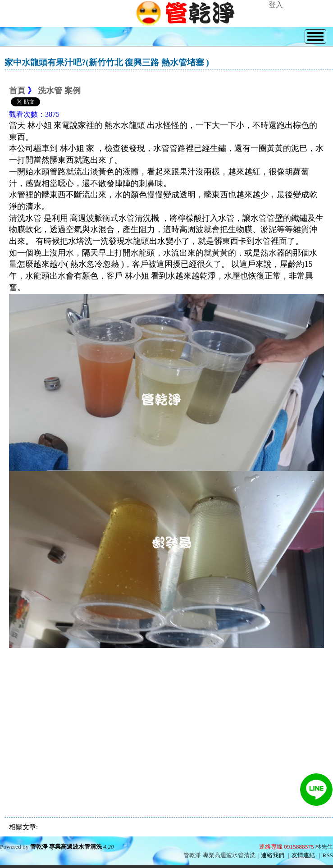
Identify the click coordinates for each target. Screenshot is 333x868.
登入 (276, 5)
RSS (328, 855)
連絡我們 (273, 855)
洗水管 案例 (59, 91)
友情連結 (303, 855)
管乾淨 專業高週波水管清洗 (66, 847)
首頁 (17, 91)
